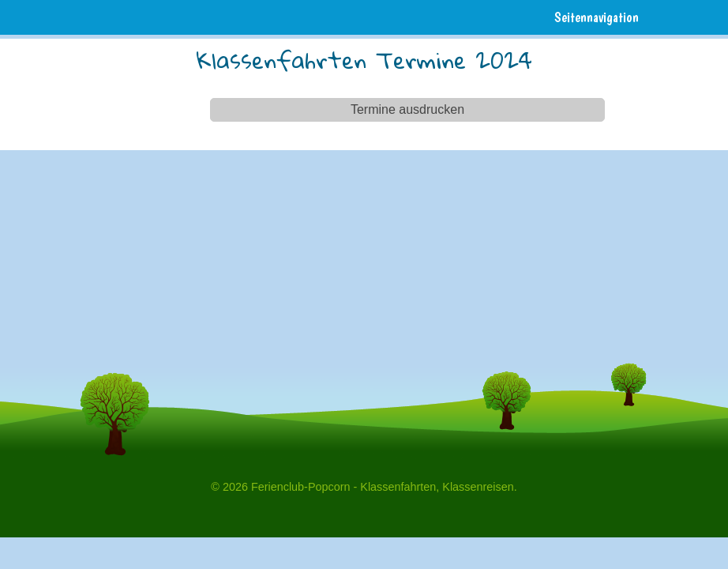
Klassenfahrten (398, 487)
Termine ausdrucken (407, 109)
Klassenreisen (478, 487)
